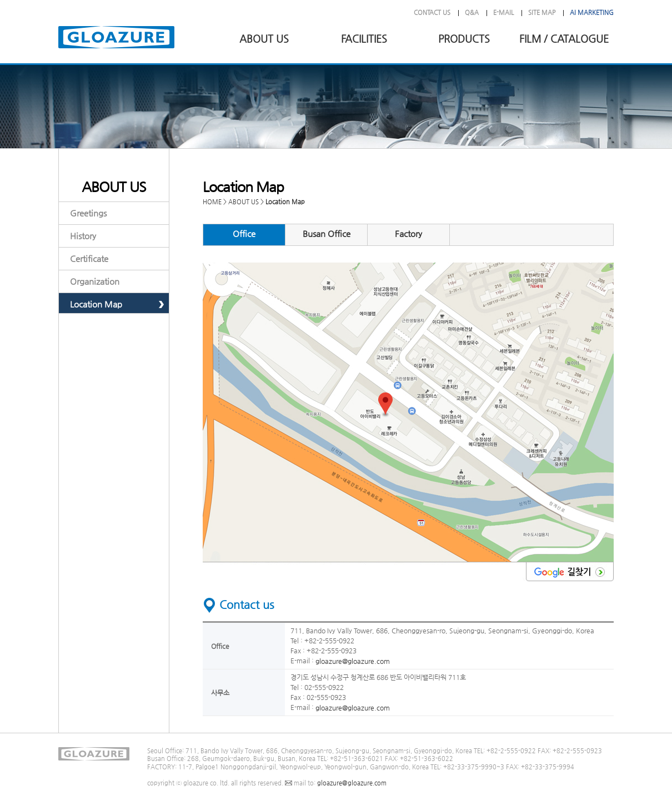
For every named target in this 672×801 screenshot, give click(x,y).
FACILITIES (364, 39)
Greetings (88, 213)
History (83, 236)
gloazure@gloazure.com (353, 661)
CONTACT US (432, 12)
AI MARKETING (592, 12)
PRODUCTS (464, 39)
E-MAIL (503, 12)
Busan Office (327, 233)
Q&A (472, 12)
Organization (95, 281)
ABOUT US (264, 39)
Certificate (89, 258)
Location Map (96, 304)
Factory (408, 233)
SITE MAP (542, 12)
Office (244, 233)
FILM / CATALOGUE (564, 39)
